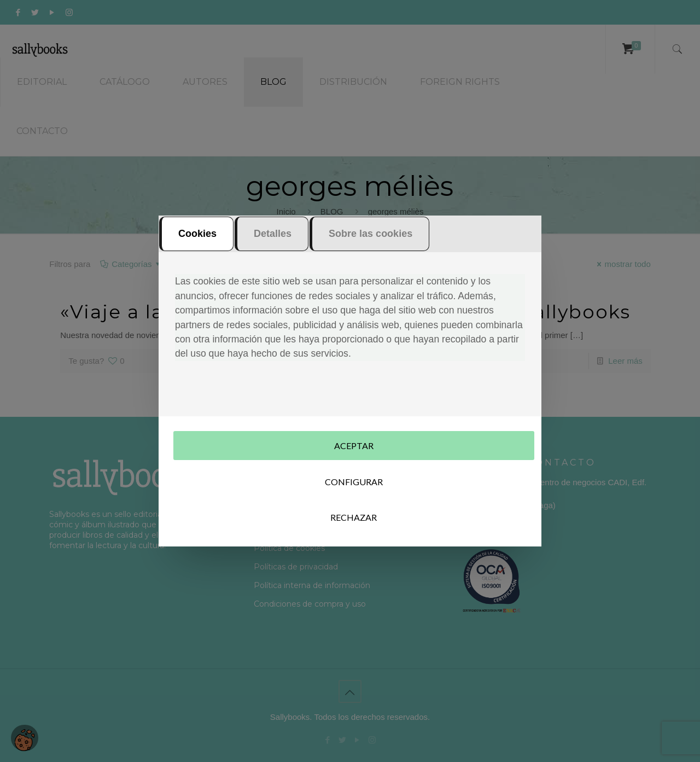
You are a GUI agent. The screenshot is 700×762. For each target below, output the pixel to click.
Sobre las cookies (371, 240)
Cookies (197, 240)
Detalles (273, 240)
